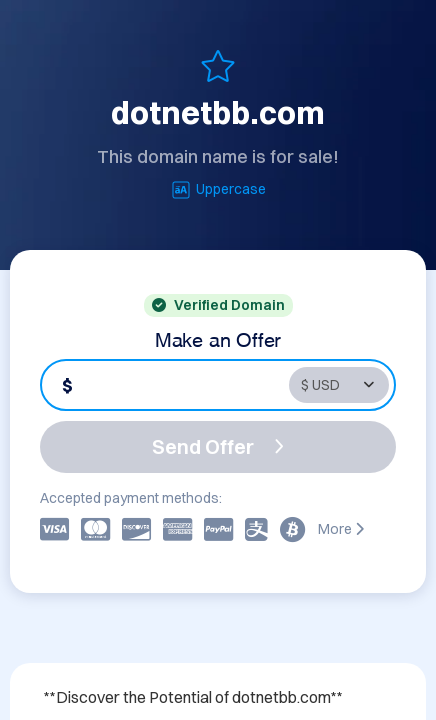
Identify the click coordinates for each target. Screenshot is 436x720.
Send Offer (218, 446)
